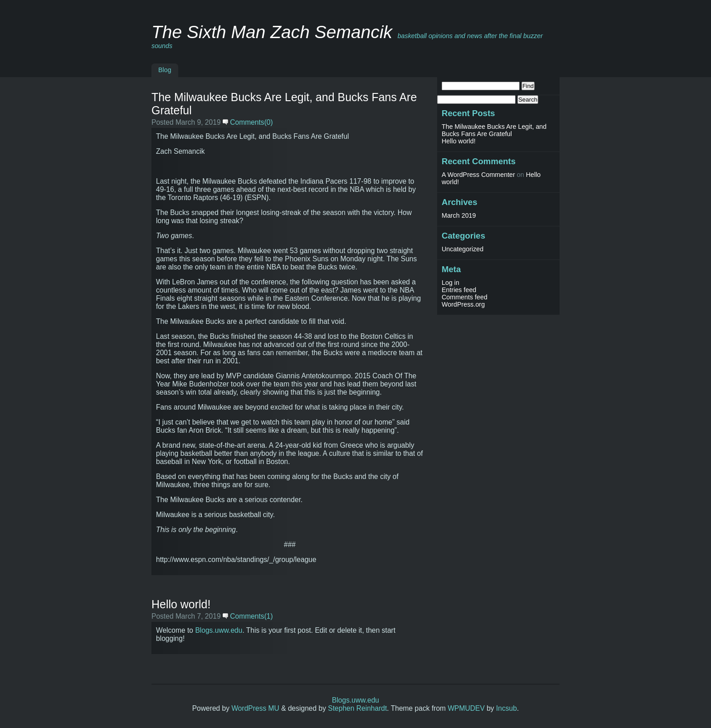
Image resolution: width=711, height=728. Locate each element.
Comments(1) (248, 616)
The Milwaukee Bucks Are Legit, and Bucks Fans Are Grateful (494, 130)
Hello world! (181, 604)
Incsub (506, 708)
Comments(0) (248, 122)
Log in (450, 283)
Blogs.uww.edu (219, 630)
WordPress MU (255, 708)
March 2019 (459, 215)
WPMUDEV (466, 708)
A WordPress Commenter (478, 175)
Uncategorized (463, 249)
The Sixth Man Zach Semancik (272, 32)
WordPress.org (463, 304)
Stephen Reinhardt (357, 708)
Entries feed (459, 290)
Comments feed (465, 297)
